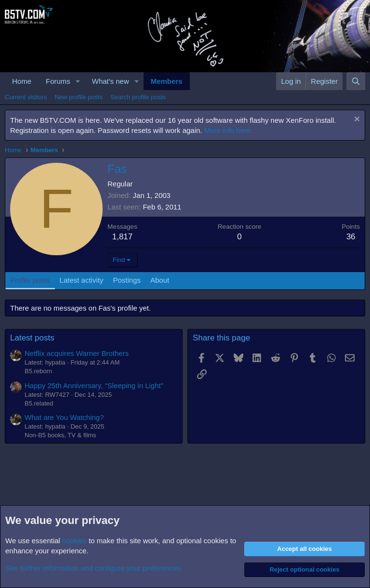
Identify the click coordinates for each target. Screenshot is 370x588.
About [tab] (160, 280)
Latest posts (32, 338)
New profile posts (79, 97)
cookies (74, 541)
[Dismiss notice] (356, 120)
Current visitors (26, 97)
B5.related (39, 403)
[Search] (356, 81)
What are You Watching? (64, 417)
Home (22, 81)
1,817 (123, 237)
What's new (111, 81)
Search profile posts (138, 97)
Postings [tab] (127, 280)
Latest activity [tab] (82, 280)
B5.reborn (38, 371)
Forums (58, 81)
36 (351, 237)
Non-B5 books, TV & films (60, 435)
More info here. (229, 130)
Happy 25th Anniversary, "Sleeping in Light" (94, 385)
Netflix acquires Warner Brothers (77, 353)
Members (167, 81)
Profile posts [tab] (30, 280)
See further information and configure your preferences (93, 568)
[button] (78, 81)
